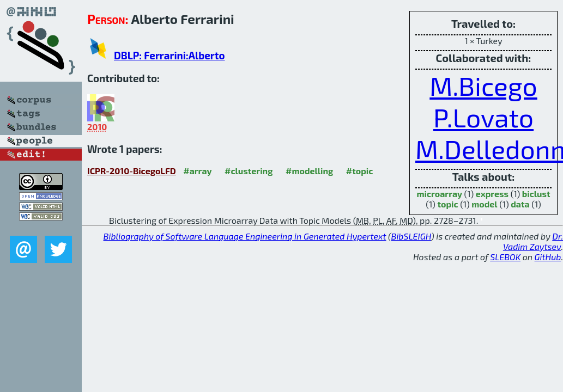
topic (447, 204)
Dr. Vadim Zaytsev (533, 241)
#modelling (309, 171)
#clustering (249, 171)
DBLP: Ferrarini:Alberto (169, 55)
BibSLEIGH (411, 236)
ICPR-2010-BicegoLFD (132, 171)
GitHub (548, 257)
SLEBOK (505, 257)
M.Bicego (483, 85)
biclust (536, 194)
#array (197, 171)
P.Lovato (483, 117)
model (484, 204)
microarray (439, 194)
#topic (360, 171)
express (492, 194)
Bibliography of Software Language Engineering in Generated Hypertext (245, 236)
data (520, 204)
